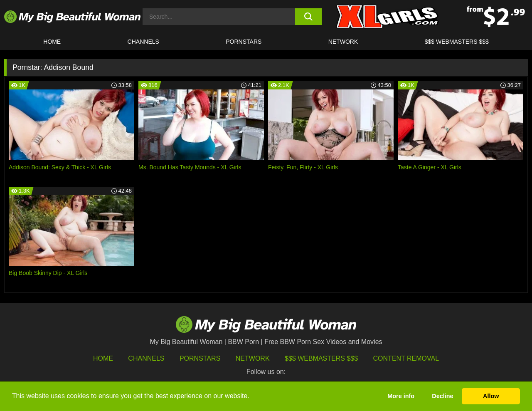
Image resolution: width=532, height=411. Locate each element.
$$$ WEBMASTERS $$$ (457, 42)
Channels (146, 358)
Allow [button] (491, 396)
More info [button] (401, 396)
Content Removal (406, 358)
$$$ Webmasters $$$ (321, 358)
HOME (52, 42)
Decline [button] (442, 396)
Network (343, 42)
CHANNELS (143, 42)
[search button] (309, 17)
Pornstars (244, 42)
